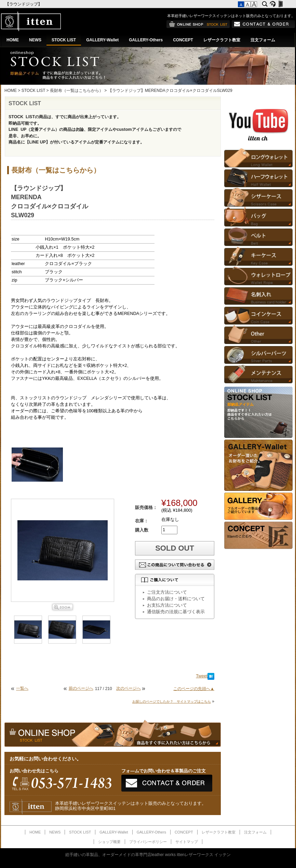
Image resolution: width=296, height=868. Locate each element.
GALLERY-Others (146, 40)
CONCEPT (183, 40)
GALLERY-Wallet (102, 40)
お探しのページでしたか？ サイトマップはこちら (172, 701)
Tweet (202, 676)
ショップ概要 (109, 842)
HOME (13, 40)
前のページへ (81, 688)
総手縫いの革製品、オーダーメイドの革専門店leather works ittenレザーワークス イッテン (148, 855)
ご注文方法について (167, 592)
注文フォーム (263, 40)
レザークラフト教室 (222, 40)
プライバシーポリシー (148, 842)
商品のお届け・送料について (176, 599)
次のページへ (129, 688)
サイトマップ (187, 842)
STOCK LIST (64, 40)
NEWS (35, 40)
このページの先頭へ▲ (194, 689)
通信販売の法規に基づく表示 (176, 612)
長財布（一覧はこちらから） (77, 91)
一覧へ (22, 688)
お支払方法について (167, 605)
